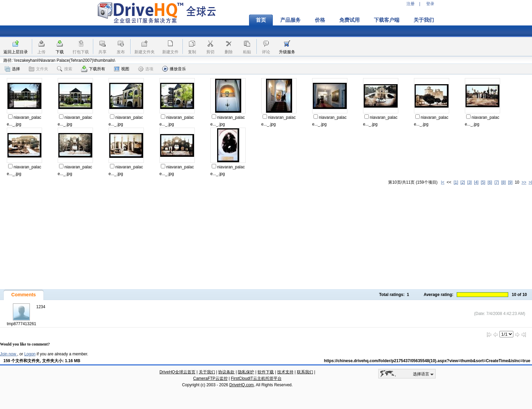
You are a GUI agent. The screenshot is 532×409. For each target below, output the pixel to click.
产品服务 (290, 20)
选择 (12, 69)
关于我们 (424, 20)
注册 (411, 4)
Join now (9, 354)
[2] (463, 182)
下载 (60, 52)
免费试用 (349, 20)
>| (530, 182)
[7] (497, 182)
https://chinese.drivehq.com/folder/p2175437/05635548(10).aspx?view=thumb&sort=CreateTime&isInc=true (427, 361)
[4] (476, 182)
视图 (122, 69)
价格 (320, 20)
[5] (483, 182)
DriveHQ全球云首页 (177, 372)
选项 (146, 69)
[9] (510, 182)
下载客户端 (387, 20)
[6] (490, 182)
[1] (456, 182)
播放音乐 (174, 69)
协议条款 (226, 372)
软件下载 (266, 372)
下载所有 (93, 69)
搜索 (65, 69)
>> (524, 182)
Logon (30, 354)
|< (443, 182)
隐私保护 (246, 372)
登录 (430, 4)
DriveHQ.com (242, 385)
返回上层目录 (16, 52)
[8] (503, 182)
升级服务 (287, 52)
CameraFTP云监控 (210, 378)
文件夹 (39, 69)
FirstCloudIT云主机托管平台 (256, 378)
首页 (261, 20)
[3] (469, 182)
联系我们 (305, 372)
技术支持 (285, 372)
